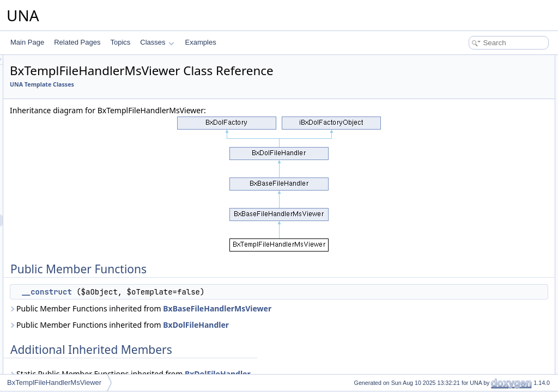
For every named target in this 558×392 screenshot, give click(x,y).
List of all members (464, 133)
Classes (157, 42)
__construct (183, 292)
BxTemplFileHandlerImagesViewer (89, 209)
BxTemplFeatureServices (75, 173)
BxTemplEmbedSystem (72, 125)
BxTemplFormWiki (65, 328)
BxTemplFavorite (63, 137)
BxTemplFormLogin (67, 304)
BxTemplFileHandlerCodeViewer (86, 185)
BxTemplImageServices (73, 352)
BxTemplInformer (63, 364)
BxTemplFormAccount (71, 256)
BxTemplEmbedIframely (73, 101)
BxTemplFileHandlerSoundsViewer (89, 232)
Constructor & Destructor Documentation (495, 109)
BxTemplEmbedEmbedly (74, 89)
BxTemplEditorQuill (66, 77)
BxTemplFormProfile (68, 316)
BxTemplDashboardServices (80, 65)
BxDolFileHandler (332, 325)
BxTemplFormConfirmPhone (80, 280)
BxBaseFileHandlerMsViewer (353, 308)
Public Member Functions (473, 61)
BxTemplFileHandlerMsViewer (82, 220)
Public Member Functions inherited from (277, 308)
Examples (201, 42)
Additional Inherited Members (479, 85)
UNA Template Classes (178, 84)
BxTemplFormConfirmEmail (78, 268)
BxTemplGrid (57, 340)
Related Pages (77, 42)
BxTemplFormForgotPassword (83, 292)
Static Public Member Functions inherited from (266, 374)
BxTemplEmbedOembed (74, 113)
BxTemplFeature (62, 161)
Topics (120, 42)
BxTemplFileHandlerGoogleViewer (89, 197)
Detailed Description (466, 97)
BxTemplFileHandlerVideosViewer (88, 244)
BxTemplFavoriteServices (75, 149)
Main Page (27, 42)
